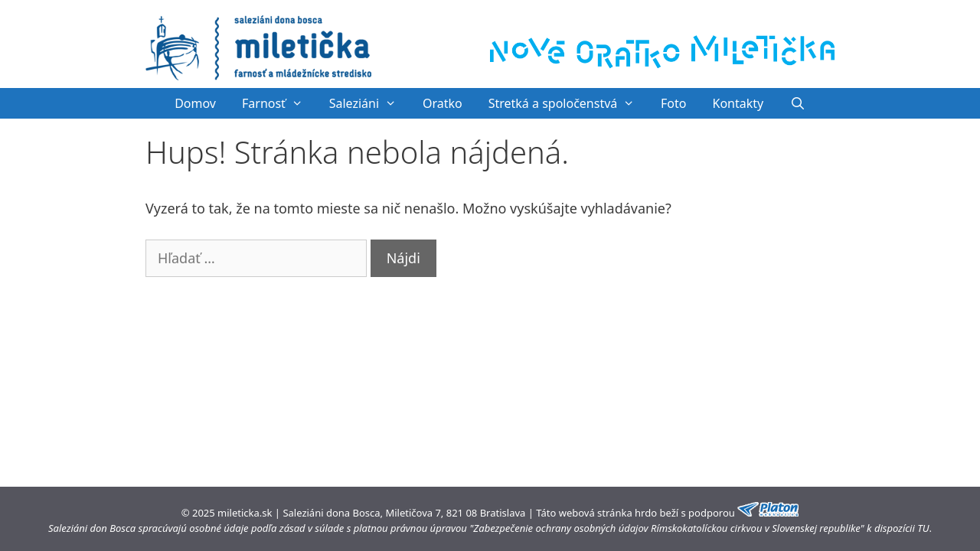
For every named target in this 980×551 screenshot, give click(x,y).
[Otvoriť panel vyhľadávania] (797, 103)
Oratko (443, 103)
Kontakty (738, 103)
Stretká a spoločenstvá (568, 103)
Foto (673, 103)
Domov (195, 103)
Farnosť (279, 103)
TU (923, 528)
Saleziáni (369, 103)
